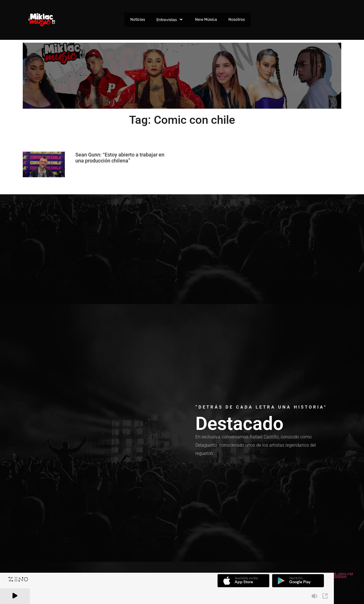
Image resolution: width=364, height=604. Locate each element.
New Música (206, 19)
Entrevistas (170, 20)
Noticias (137, 19)
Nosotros (236, 19)
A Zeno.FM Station (343, 576)
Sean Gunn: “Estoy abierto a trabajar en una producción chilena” (120, 158)
